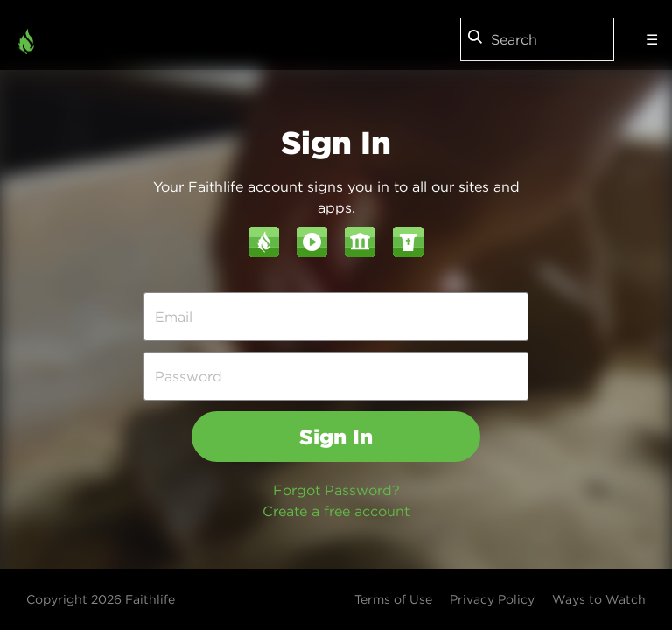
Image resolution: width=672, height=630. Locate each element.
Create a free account (336, 511)
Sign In (336, 437)
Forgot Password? (336, 490)
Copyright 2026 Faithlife (101, 599)
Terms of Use (393, 599)
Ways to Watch (599, 599)
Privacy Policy (492, 599)
